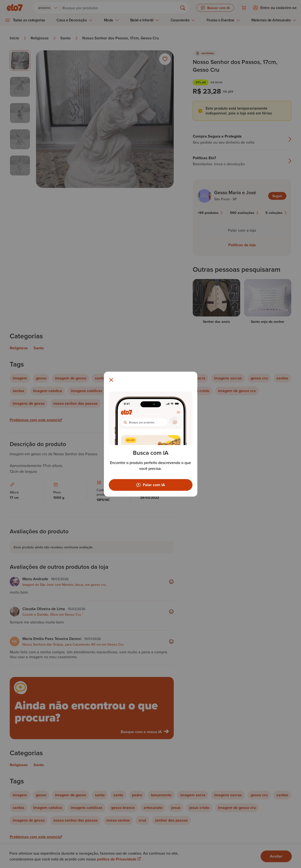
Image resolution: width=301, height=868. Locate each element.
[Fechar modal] (111, 380)
